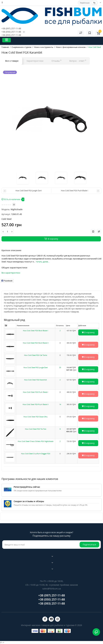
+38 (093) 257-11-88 (11, 35)
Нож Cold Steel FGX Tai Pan (36, 429)
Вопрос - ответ (78, 61)
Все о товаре (12, 61)
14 (60, 404)
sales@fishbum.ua (52, 589)
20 (60, 367)
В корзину (88, 332)
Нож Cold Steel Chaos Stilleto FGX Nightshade (36, 441)
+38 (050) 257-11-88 (11, 32)
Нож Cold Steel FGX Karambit (36, 380)
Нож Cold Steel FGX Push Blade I (36, 392)
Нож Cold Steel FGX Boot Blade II (36, 343)
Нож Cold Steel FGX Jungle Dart (36, 367)
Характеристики (35, 61)
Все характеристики (11, 273)
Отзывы (56, 61)
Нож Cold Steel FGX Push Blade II (36, 404)
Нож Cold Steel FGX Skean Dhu (36, 417)
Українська (85, 3)
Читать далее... (43, 262)
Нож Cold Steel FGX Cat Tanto (36, 355)
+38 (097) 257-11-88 (11, 28)
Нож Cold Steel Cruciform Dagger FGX (36, 454)
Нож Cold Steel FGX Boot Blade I (36, 331)
